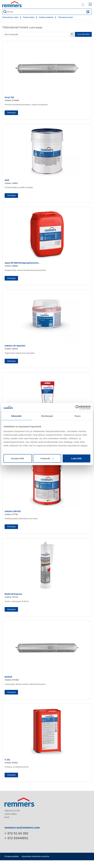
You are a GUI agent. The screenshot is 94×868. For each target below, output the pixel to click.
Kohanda (47, 458)
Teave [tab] (78, 416)
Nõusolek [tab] (16, 416)
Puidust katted (29, 17)
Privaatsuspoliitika (12, 856)
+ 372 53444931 (16, 838)
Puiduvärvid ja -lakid (10, 17)
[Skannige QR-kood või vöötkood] (88, 12)
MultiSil (8, 677)
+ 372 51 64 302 (16, 833)
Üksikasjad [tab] (47, 416)
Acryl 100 (9, 97)
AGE (7, 180)
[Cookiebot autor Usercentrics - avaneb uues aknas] (78, 407)
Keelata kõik (18, 458)
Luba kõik (76, 458)
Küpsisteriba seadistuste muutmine (35, 856)
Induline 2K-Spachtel (15, 346)
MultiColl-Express (13, 594)
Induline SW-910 (13, 511)
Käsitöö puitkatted (46, 17)
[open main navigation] (90, 4)
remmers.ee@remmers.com (22, 828)
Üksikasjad (11, 113)
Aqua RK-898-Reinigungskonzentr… (22, 263)
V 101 (7, 760)
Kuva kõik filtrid (83, 34)
